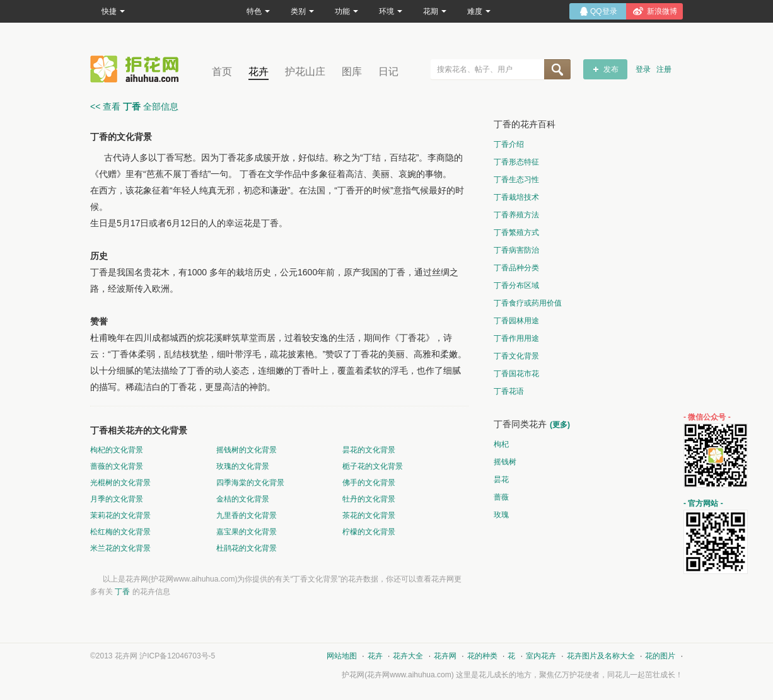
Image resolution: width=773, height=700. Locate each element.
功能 (346, 11)
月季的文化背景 (117, 499)
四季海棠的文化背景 (250, 483)
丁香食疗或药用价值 (528, 303)
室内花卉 (541, 656)
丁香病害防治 (516, 250)
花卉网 (137, 69)
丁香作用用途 (516, 338)
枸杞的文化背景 (117, 450)
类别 (302, 11)
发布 (611, 69)
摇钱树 (505, 462)
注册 (664, 69)
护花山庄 (305, 72)
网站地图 (342, 656)
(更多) (560, 425)
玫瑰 (501, 515)
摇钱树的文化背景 (247, 450)
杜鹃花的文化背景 (247, 548)
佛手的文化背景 (369, 483)
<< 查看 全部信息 (134, 106)
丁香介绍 (509, 144)
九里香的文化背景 (247, 515)
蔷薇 (501, 497)
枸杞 (501, 444)
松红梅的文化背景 (120, 532)
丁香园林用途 (516, 321)
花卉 (259, 72)
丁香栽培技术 (516, 197)
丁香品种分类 (516, 268)
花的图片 (660, 656)
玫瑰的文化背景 (243, 466)
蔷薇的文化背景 (117, 466)
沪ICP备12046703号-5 (177, 656)
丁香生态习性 (516, 180)
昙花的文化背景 (369, 450)
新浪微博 (662, 11)
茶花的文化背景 (369, 515)
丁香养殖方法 (516, 215)
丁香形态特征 (516, 162)
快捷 (113, 11)
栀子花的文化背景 (373, 466)
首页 (222, 72)
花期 (435, 11)
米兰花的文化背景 (120, 548)
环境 (391, 11)
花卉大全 (408, 656)
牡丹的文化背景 (369, 499)
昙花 (501, 479)
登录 (643, 69)
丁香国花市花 (516, 374)
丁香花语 (509, 391)
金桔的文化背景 (243, 499)
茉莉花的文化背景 (120, 515)
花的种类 (482, 656)
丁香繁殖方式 (516, 232)
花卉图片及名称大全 (601, 656)
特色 (258, 11)
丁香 (122, 592)
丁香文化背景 (516, 356)
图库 (352, 72)
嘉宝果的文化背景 (247, 532)
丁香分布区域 (516, 285)
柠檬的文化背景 (369, 532)
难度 (479, 11)
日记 (388, 72)
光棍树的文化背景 (120, 483)
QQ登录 (604, 11)
